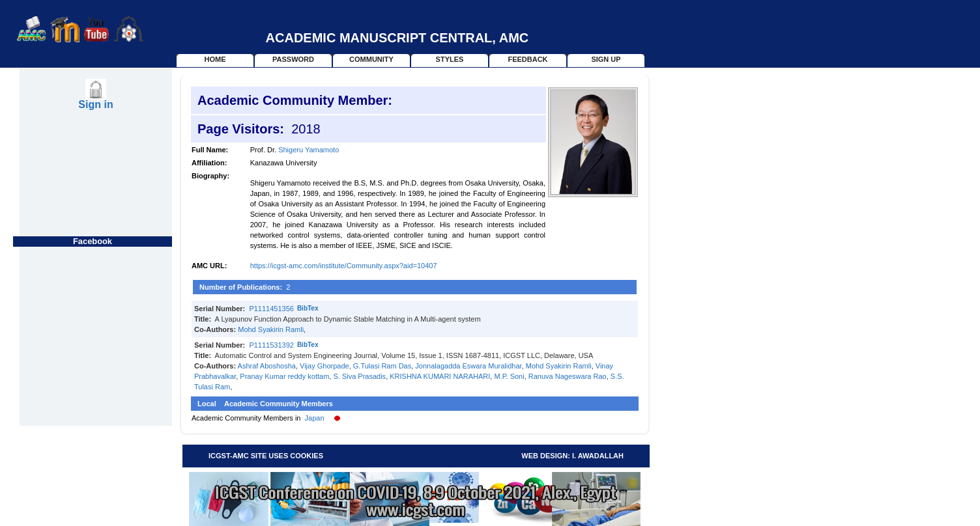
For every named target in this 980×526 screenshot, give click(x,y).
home (215, 59)
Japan (315, 418)
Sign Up (606, 59)
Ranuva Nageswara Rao (568, 376)
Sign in (95, 104)
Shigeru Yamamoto (309, 150)
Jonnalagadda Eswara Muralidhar (468, 366)
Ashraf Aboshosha (267, 366)
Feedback (527, 59)
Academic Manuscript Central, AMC (397, 38)
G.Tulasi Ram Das (382, 366)
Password (293, 59)
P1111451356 (271, 309)
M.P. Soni (509, 376)
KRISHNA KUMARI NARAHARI (440, 376)
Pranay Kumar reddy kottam (284, 376)
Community (371, 59)
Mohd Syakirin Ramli (271, 329)
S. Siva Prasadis (359, 376)
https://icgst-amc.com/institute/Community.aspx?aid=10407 (344, 266)
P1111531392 (271, 345)
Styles (450, 59)
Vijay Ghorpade (324, 366)
